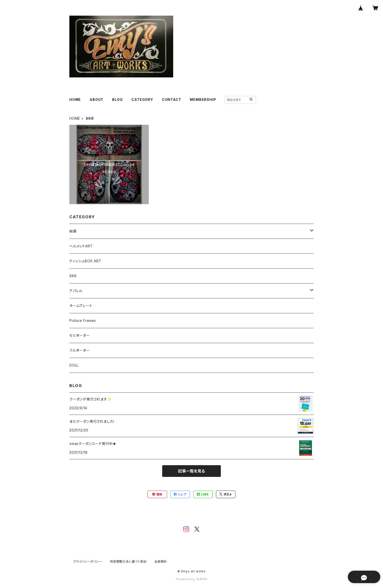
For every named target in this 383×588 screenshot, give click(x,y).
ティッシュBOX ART (85, 261)
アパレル (76, 291)
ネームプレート (81, 306)
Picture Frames (83, 320)
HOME (75, 100)
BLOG (117, 100)
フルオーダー (80, 350)
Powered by (191, 579)
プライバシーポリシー (88, 562)
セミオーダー (80, 335)
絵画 (73, 231)
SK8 (73, 276)
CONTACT (172, 100)
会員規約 (161, 562)
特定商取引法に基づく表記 (128, 562)
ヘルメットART (81, 246)
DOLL (74, 365)
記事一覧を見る (191, 471)
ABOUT (96, 100)
